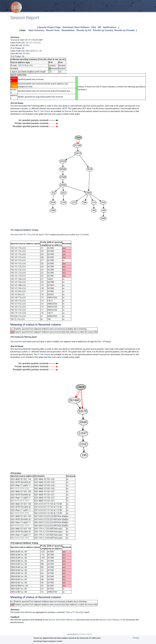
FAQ (94, 27)
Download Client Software (76, 27)
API (99, 27)
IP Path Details (44, 111)
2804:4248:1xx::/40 (34, 51)
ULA (31, 65)
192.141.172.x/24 (33, 43)
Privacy (136, 638)
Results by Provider (125, 30)
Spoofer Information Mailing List (62, 620)
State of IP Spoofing (75, 612)
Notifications (110, 27)
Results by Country (103, 30)
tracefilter (18, 342)
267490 (26, 45)
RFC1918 (22, 65)
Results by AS (84, 30)
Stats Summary (36, 30)
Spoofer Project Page (49, 27)
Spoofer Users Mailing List (111, 620)
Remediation (68, 30)
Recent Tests (53, 30)
